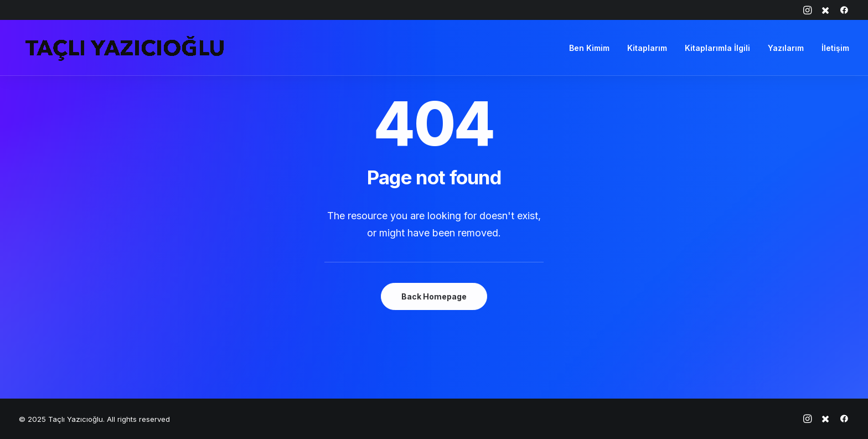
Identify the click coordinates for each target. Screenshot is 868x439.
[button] (807, 10)
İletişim (835, 48)
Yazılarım (786, 48)
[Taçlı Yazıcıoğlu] (124, 48)
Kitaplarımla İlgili (717, 48)
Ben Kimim (589, 48)
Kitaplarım (647, 48)
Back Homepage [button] (434, 296)
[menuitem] (807, 10)
